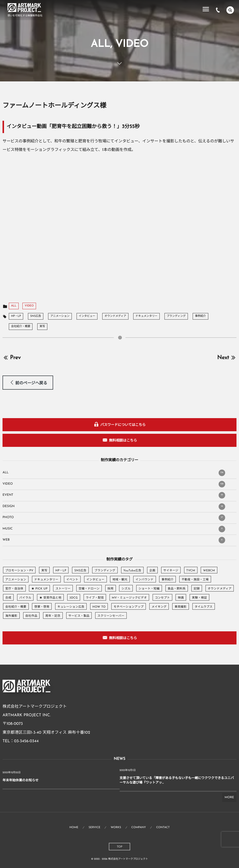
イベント (72, 580)
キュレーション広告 (71, 607)
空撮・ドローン (89, 589)
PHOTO (114, 518)
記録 (197, 589)
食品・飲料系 (177, 589)
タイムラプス (204, 607)
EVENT (114, 495)
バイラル (25, 598)
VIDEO (29, 306)
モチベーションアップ (129, 607)
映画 (181, 598)
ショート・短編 (149, 589)
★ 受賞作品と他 (50, 598)
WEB (114, 540)
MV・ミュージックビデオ (129, 598)
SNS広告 (36, 316)
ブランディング (176, 316)
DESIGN (114, 507)
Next (227, 358)
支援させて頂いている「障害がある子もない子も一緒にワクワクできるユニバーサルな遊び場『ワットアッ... (177, 781)
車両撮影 (181, 607)
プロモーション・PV (19, 571)
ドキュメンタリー (146, 316)
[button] (28, 383)
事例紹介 (200, 316)
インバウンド (145, 580)
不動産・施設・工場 (195, 580)
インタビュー (87, 316)
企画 (152, 571)
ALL (14, 306)
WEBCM (209, 571)
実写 (42, 327)
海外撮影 (11, 616)
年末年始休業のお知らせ (21, 781)
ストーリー (63, 589)
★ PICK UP (39, 589)
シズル (126, 589)
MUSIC (114, 529)
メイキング (159, 607)
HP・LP (16, 316)
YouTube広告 (132, 571)
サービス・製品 (79, 616)
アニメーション (60, 316)
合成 (8, 598)
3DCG (74, 598)
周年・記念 (53, 616)
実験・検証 (199, 598)
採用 (111, 589)
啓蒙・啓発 (42, 607)
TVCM (191, 571)
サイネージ (171, 571)
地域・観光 (120, 580)
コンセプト (162, 598)
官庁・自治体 (14, 589)
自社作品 (31, 616)
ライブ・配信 (95, 598)
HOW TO (99, 607)
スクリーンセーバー (111, 616)
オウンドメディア (115, 316)
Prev (12, 358)
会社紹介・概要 (21, 327)
